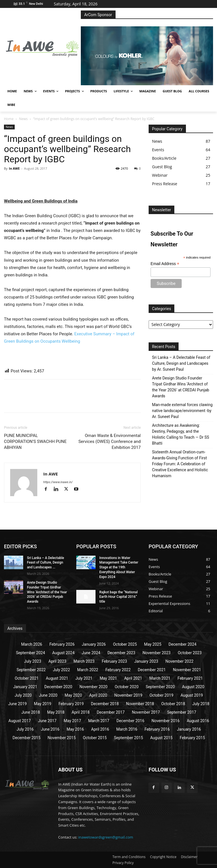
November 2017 (146, 712)
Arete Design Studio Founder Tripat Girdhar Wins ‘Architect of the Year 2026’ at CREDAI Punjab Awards (181, 387)
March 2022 (88, 670)
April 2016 (100, 729)
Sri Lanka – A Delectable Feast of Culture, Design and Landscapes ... (45, 563)
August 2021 (57, 678)
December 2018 (105, 704)
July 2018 (201, 704)
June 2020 (48, 695)
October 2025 (125, 644)
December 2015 (26, 738)
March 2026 (32, 644)
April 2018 (81, 712)
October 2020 (127, 687)
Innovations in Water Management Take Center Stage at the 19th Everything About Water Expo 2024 (119, 567)
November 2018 (140, 704)
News (23, 119)
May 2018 (56, 712)
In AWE (14, 168)
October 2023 (190, 653)
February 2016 (157, 729)
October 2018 (173, 704)
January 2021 (25, 687)
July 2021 (84, 678)
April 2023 (57, 661)
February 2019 (71, 704)
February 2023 (114, 661)
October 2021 (27, 678)
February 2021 (190, 678)
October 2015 (95, 738)
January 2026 (94, 644)
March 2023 (84, 661)
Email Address (165, 264)
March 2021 (160, 678)
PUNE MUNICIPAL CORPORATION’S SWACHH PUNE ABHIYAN (35, 442)
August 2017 (20, 721)
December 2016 (130, 721)
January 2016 (189, 729)
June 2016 (50, 729)
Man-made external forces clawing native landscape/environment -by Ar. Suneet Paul (182, 411)
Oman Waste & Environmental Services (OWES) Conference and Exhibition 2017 (109, 442)
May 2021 (108, 678)
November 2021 (187, 670)
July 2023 (32, 661)
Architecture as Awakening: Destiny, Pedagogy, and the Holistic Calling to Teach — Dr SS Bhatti (181, 434)
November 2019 (128, 695)
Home (9, 119)
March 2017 (99, 721)
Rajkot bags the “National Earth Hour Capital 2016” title (118, 597)
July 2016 (25, 729)
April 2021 (133, 678)
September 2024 (30, 653)
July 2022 (61, 670)
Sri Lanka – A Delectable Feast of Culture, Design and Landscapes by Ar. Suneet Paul (181, 363)
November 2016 (165, 721)
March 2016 (127, 729)
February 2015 (192, 738)
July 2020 (23, 695)
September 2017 (182, 712)
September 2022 (31, 670)
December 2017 (111, 712)
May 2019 (43, 704)
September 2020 (160, 687)
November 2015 (62, 738)
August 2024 (63, 653)
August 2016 (198, 721)
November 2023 (156, 653)
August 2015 (161, 738)
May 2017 (72, 721)
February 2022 (118, 670)
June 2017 (47, 721)
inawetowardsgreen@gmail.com (106, 837)
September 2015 (128, 738)
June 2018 (31, 712)
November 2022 (179, 661)
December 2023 (121, 653)
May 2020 (73, 695)
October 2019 (161, 695)
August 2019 (192, 695)
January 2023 (146, 661)
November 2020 (93, 687)
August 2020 (193, 687)
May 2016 (75, 729)
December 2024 (183, 644)
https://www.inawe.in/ (58, 482)
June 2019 (18, 704)
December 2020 (58, 687)
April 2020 (98, 695)
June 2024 (91, 653)
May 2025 (153, 644)
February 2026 (62, 644)
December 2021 (152, 670)
